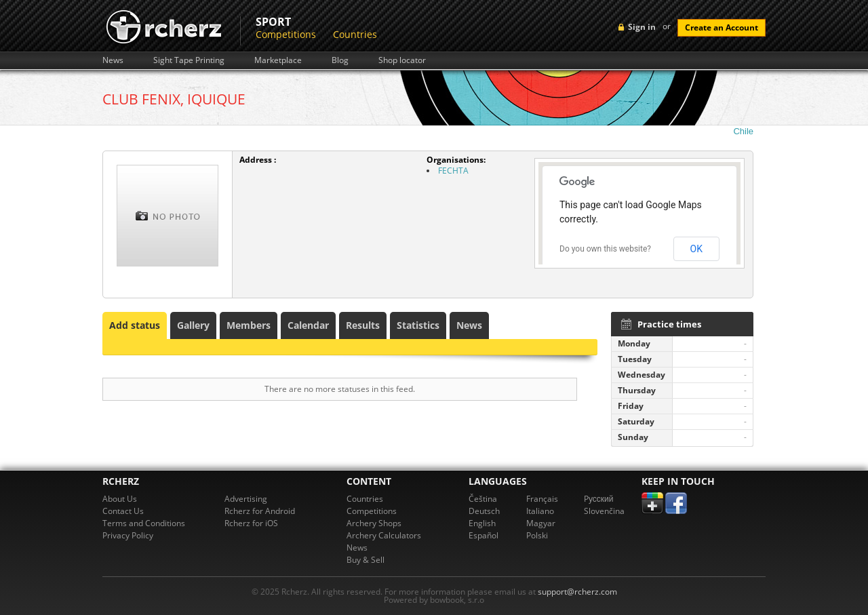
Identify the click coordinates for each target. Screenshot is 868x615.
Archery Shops (374, 523)
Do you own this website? (605, 249)
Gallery (193, 325)
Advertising (246, 499)
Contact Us (123, 511)
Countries (355, 34)
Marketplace (278, 60)
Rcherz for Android (260, 511)
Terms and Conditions (144, 523)
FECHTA (453, 171)
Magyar (541, 523)
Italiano (540, 511)
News (113, 60)
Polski (537, 535)
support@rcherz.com (577, 592)
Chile (743, 131)
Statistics (418, 325)
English (482, 523)
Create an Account (722, 27)
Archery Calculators (384, 535)
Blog (340, 60)
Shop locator (402, 60)
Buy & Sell (366, 560)
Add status (135, 325)
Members (249, 325)
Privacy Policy (128, 535)
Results (363, 325)
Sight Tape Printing (189, 60)
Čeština (483, 499)
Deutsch (484, 511)
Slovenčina (604, 511)
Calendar (308, 325)
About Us (120, 499)
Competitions (286, 34)
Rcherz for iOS (251, 523)
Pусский (599, 499)
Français (542, 499)
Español (484, 535)
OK (696, 249)
